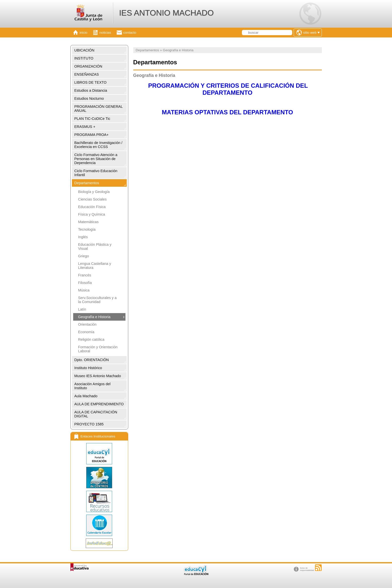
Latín (82, 309)
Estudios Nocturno (89, 99)
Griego (84, 256)
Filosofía (85, 283)
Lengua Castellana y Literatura (95, 266)
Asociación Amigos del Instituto (93, 386)
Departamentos (87, 183)
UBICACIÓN (84, 50)
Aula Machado (86, 396)
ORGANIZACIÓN (88, 66)
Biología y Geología (94, 192)
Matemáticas (89, 222)
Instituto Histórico (88, 368)
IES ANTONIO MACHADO (166, 13)
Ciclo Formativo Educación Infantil (96, 173)
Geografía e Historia (94, 317)
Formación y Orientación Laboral (98, 349)
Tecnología (87, 229)
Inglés (83, 237)
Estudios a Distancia (91, 90)
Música (84, 290)
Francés (85, 275)
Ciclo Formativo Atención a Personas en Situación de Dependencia (96, 159)
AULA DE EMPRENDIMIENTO (99, 404)
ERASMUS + (85, 127)
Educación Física (92, 207)
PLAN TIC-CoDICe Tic (92, 119)
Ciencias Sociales (93, 199)
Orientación (88, 324)
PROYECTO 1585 (89, 424)
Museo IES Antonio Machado (98, 376)
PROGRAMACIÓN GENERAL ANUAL (99, 109)
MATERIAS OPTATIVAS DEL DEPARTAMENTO (228, 112)
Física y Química (92, 214)
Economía (86, 332)
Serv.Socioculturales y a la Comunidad (97, 300)
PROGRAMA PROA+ (92, 135)
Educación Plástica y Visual (95, 247)
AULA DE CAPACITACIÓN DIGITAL (96, 414)
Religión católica (91, 339)
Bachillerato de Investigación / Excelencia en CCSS (98, 145)
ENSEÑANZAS (87, 74)
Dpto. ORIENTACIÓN (92, 360)
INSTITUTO (84, 58)
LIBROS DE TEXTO (91, 82)
